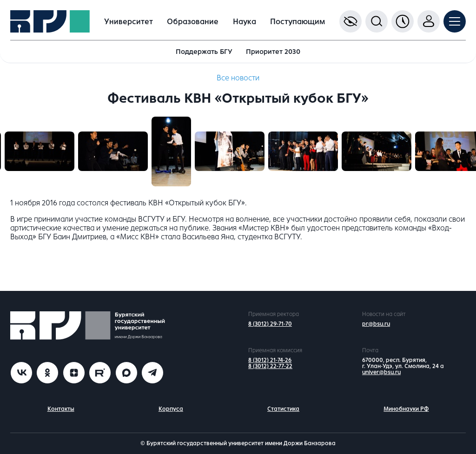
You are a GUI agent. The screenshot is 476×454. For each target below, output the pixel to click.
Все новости (238, 78)
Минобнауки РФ (406, 409)
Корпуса (171, 409)
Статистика (283, 409)
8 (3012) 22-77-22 (270, 366)
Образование (193, 22)
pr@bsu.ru (376, 324)
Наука (245, 22)
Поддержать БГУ (204, 52)
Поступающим (297, 22)
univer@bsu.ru (381, 372)
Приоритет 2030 (273, 52)
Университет (129, 22)
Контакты (61, 409)
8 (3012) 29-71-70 (270, 324)
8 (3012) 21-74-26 (270, 360)
